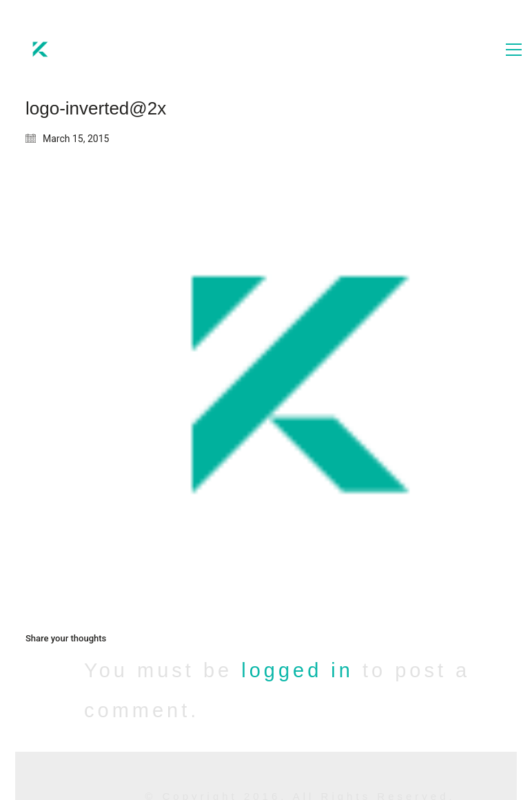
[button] (514, 50)
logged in (297, 670)
